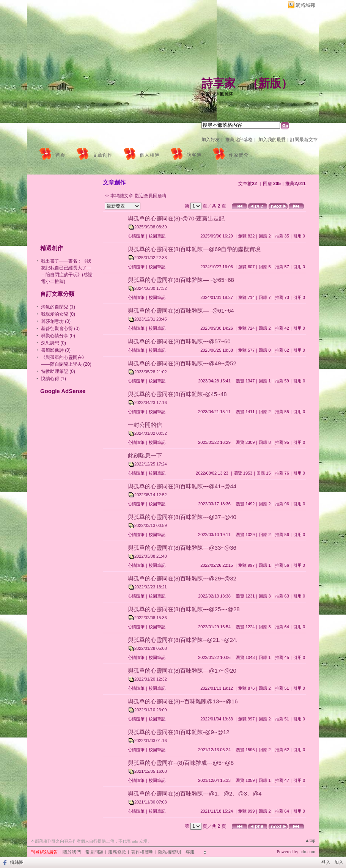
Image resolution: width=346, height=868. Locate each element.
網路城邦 (305, 5)
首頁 (60, 155)
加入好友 (211, 140)
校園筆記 (157, 236)
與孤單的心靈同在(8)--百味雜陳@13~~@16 (183, 701)
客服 (190, 852)
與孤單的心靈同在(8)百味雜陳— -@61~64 (181, 311)
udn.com (307, 852)
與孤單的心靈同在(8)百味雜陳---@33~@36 (182, 548)
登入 (326, 862)
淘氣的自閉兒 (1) (58, 307)
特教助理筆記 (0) (58, 371)
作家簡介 (239, 155)
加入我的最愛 (272, 140)
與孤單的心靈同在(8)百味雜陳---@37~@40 (182, 517)
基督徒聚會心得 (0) (60, 329)
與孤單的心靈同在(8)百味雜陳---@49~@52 (182, 363)
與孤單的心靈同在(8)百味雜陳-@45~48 (177, 394)
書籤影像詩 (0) (56, 350)
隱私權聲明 (170, 852)
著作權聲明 (142, 852)
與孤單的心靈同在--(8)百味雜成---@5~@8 (181, 763)
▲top (310, 840)
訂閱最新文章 (304, 140)
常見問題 (94, 852)
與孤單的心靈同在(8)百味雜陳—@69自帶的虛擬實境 (194, 249)
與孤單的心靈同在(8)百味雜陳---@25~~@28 (184, 609)
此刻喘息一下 (145, 455)
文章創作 (102, 155)
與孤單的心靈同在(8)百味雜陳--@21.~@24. (183, 640)
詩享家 (219, 83)
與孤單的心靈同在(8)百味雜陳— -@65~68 (181, 280)
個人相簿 (149, 155)
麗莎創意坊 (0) (56, 321)
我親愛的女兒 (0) (58, 314)
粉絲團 (17, 862)
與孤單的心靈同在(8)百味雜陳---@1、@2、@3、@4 (195, 793)
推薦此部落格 (239, 140)
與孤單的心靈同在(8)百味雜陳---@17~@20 (182, 671)
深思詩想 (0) (53, 343)
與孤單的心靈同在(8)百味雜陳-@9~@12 (179, 732)
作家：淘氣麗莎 (217, 94)
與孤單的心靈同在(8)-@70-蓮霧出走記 (176, 218)
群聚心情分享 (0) (58, 336)
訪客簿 (194, 155)
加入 (339, 862)
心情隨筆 (136, 236)
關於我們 (72, 852)
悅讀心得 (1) (53, 379)
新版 (270, 83)
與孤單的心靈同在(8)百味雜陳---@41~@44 (182, 486)
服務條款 (117, 852)
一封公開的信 (145, 425)
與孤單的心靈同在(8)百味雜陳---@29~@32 (182, 578)
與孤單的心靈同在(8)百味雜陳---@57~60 (179, 341)
